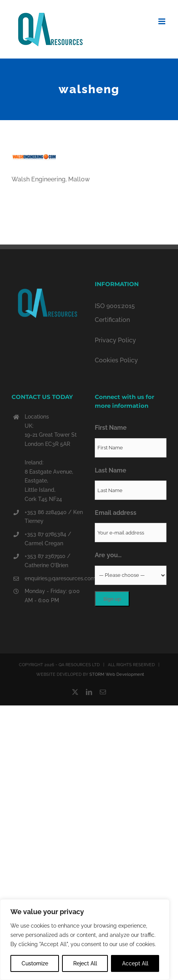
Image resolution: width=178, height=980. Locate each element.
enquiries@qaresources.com (54, 578)
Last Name (111, 470)
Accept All (135, 963)
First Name (111, 428)
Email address (116, 513)
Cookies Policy (116, 360)
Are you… (108, 555)
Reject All (85, 963)
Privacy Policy (115, 340)
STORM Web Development (117, 674)
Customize (35, 963)
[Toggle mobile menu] (162, 21)
